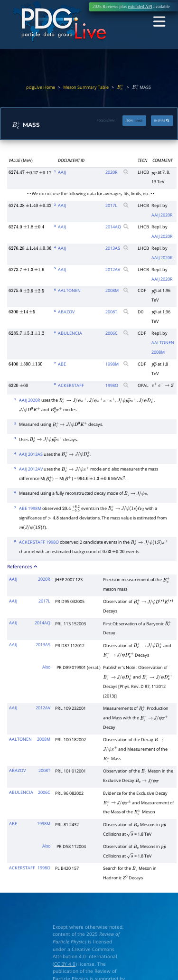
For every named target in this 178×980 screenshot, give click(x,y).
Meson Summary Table (86, 87)
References (23, 565)
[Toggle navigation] (160, 22)
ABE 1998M (30, 506)
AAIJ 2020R (162, 213)
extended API (140, 7)
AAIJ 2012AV (31, 467)
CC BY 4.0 (65, 962)
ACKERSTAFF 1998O (39, 540)
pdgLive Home (41, 87)
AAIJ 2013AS (31, 452)
